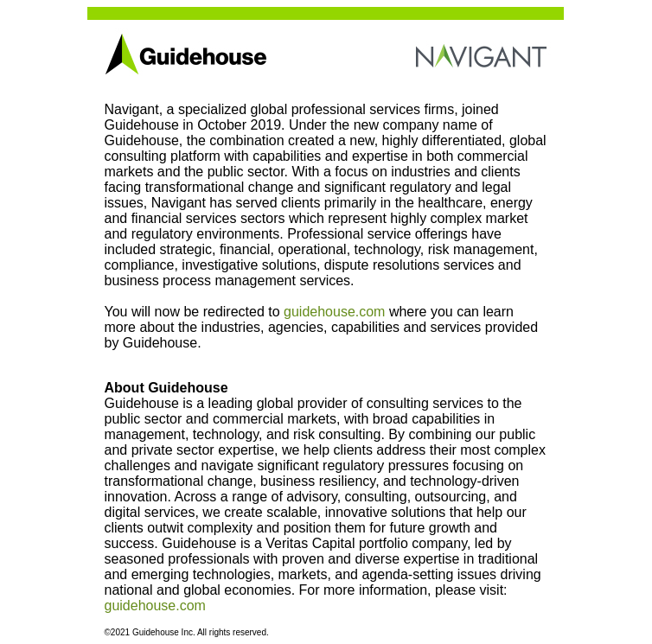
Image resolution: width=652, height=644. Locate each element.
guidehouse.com (334, 312)
